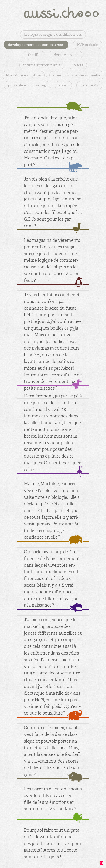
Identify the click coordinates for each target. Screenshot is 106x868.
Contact (88, 14)
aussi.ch (53, 13)
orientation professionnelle (77, 75)
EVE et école (88, 45)
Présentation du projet (80, 14)
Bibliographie (96, 14)
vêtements (89, 85)
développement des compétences (36, 45)
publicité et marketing (27, 85)
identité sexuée (66, 55)
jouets (78, 65)
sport (63, 85)
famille (34, 55)
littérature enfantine (23, 75)
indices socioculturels (42, 65)
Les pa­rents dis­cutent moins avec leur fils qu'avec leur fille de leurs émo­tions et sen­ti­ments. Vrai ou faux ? (53, 799)
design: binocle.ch (103, 864)
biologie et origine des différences (53, 34)
